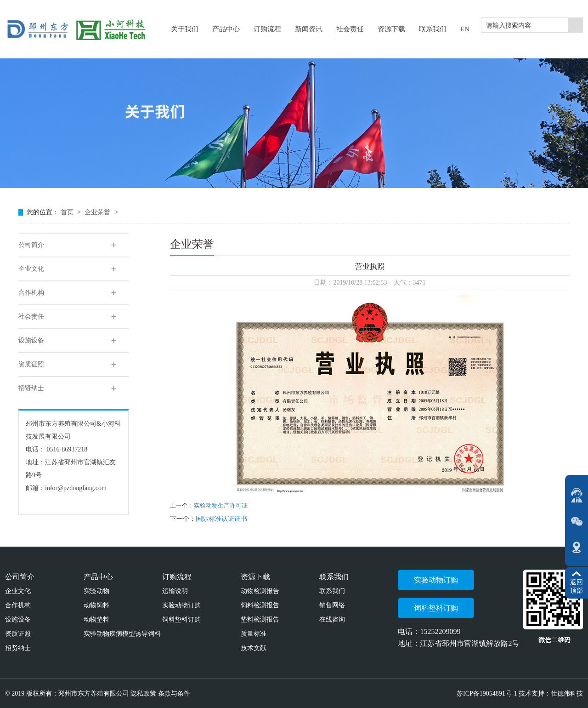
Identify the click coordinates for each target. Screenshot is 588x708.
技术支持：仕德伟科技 (551, 694)
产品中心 (98, 577)
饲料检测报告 (260, 605)
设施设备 (31, 340)
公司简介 (31, 245)
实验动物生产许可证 (221, 505)
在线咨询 (332, 619)
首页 (68, 212)
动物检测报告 (260, 591)
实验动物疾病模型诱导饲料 (122, 634)
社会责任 (31, 317)
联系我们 (334, 577)
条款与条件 (174, 694)
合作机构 (31, 293)
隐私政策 (143, 694)
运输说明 (175, 591)
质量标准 (254, 634)
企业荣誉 (98, 212)
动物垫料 (96, 619)
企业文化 (31, 269)
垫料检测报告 (260, 619)
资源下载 (255, 577)
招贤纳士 (31, 388)
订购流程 (177, 577)
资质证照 (31, 364)
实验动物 (96, 591)
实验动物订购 (181, 605)
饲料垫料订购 (181, 619)
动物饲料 (96, 605)
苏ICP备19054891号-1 (488, 694)
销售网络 (332, 605)
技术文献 (254, 648)
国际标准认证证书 (221, 519)
